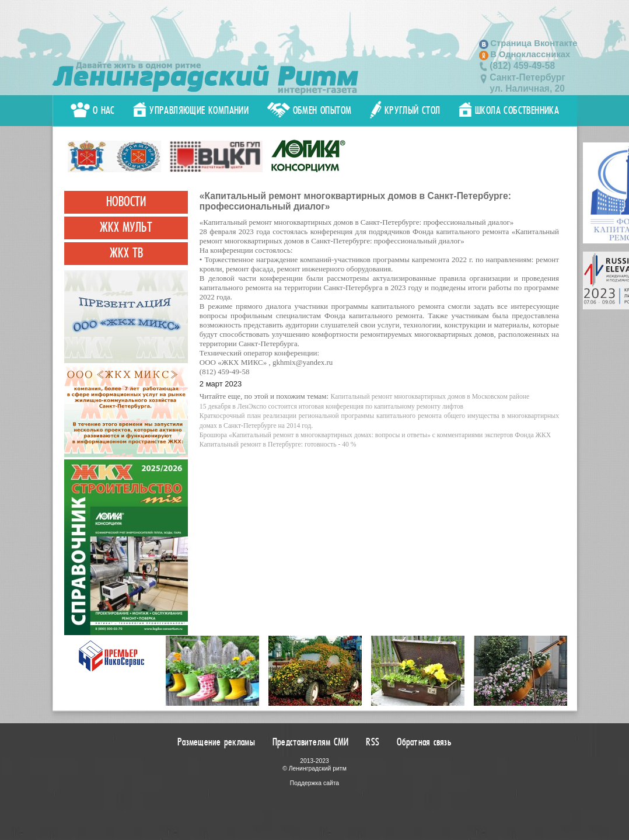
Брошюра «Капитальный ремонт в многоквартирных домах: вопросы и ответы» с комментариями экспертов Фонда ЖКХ (375, 435)
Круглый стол (405, 110)
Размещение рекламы (216, 742)
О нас (93, 110)
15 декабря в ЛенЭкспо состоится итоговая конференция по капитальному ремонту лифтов (331, 407)
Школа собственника (509, 110)
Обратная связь (424, 742)
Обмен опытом (310, 110)
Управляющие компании (191, 110)
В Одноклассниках (530, 54)
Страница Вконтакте (534, 43)
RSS (373, 742)
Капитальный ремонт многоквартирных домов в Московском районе (430, 397)
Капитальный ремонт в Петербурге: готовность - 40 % (278, 445)
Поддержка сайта (314, 783)
